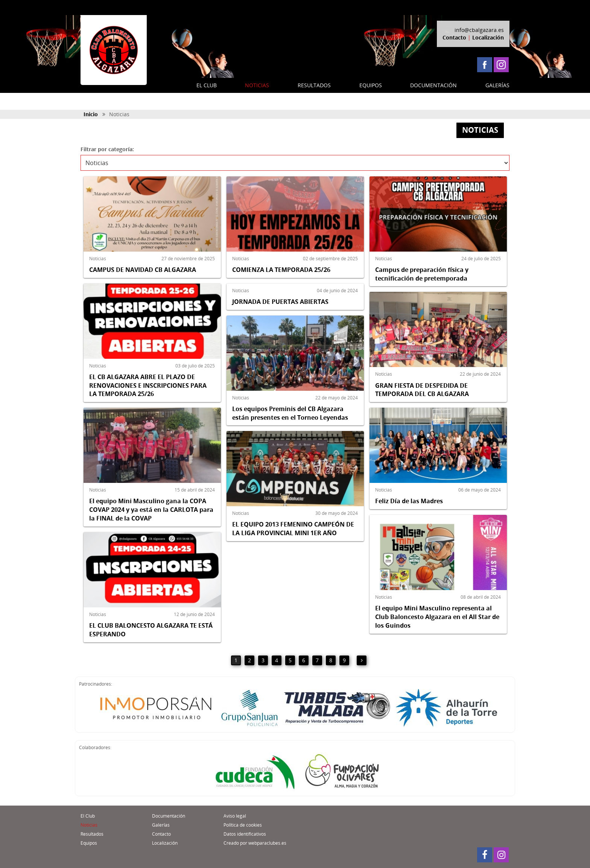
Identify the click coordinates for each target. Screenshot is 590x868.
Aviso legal (235, 816)
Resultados (92, 834)
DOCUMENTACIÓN (433, 85)
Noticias (89, 825)
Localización (488, 37)
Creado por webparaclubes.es (255, 843)
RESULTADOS (314, 85)
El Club (88, 816)
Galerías (161, 825)
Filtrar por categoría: (107, 149)
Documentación (169, 816)
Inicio (91, 114)
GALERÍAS (497, 85)
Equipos (89, 843)
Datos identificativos (245, 834)
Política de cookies (243, 825)
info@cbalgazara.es (479, 30)
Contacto (454, 37)
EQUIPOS (371, 85)
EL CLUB (207, 85)
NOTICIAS (257, 85)
